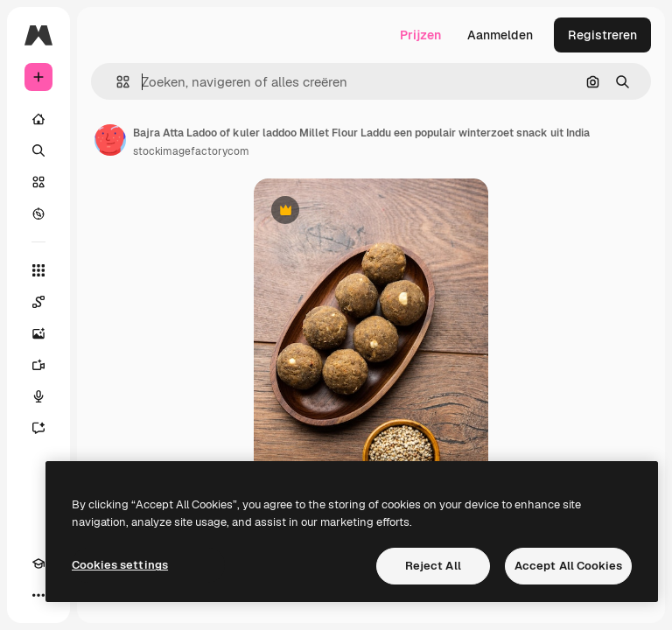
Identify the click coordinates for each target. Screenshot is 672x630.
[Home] (38, 119)
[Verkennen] (38, 213)
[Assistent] (38, 428)
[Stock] (38, 182)
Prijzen (420, 35)
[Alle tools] (38, 270)
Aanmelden (500, 35)
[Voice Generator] (38, 396)
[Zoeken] (38, 150)
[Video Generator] (38, 365)
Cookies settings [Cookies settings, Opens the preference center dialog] (120, 565)
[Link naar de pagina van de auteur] (110, 140)
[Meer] (38, 595)
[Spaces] (38, 302)
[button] (116, 82)
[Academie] (38, 563)
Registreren (602, 35)
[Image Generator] (38, 333)
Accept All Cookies (568, 566)
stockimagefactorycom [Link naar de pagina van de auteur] (191, 151)
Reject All (433, 566)
